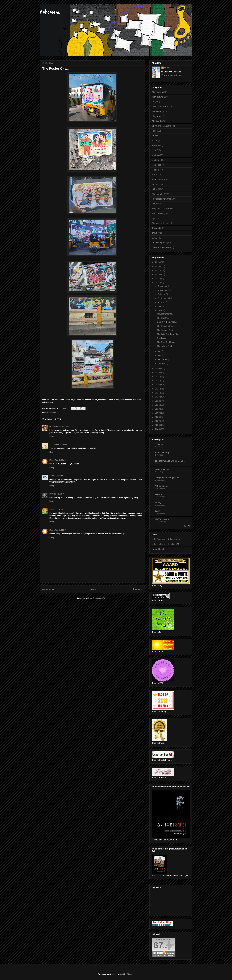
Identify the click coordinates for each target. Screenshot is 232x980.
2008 (158, 417)
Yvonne (159, 494)
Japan (155, 141)
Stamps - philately (160, 223)
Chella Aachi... (164, 338)
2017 (158, 381)
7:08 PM (65, 427)
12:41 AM (59, 509)
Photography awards (161, 199)
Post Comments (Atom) (98, 598)
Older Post (137, 589)
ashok (167, 68)
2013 (158, 397)
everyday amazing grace (167, 478)
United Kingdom (159, 243)
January (161, 363)
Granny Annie (55, 427)
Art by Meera (161, 486)
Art (153, 102)
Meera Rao (54, 460)
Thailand (156, 228)
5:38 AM (63, 460)
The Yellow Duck (165, 346)
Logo (154, 150)
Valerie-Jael (54, 445)
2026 (158, 262)
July (160, 306)
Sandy (158, 503)
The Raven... (163, 318)
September (163, 298)
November (162, 290)
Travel (155, 233)
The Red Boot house (166, 342)
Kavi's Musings (162, 453)
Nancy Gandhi (158, 549)
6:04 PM (63, 530)
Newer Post (48, 589)
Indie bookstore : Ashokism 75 (166, 544)
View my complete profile (173, 75)
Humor (155, 136)
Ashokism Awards (160, 107)
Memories (156, 165)
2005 (158, 429)
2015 (158, 389)
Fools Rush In (162, 469)
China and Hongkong (162, 126)
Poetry (155, 204)
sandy (52, 509)
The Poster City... (165, 326)
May (160, 351)
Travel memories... (165, 314)
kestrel (52, 476)
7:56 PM (61, 494)
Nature (155, 184)
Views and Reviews (161, 247)
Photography (158, 194)
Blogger (130, 974)
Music (155, 175)
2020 (158, 368)
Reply (52, 436)
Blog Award (157, 116)
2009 (158, 413)
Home (93, 589)
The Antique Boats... (166, 330)
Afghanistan (157, 92)
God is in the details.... (167, 322)
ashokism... (51, 12)
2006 (158, 425)
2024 (158, 270)
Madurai (52, 412)
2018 (158, 377)
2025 (158, 266)
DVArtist (53, 494)
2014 (158, 393)
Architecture (157, 97)
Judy (157, 511)
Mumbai (156, 170)
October (161, 294)
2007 (158, 421)
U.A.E (155, 238)
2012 (158, 401)
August (161, 302)
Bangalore (157, 111)
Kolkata (155, 145)
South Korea (158, 213)
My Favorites (158, 179)
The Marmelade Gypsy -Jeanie (170, 461)
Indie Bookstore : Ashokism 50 (166, 539)
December (162, 286)
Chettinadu (157, 121)
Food (154, 131)
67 (158, 945)
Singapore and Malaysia (163, 209)
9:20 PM (63, 445)
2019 (158, 372)
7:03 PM (59, 476)
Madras (155, 155)
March (161, 355)
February (162, 359)
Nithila (155, 189)
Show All (187, 526)
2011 (158, 405)
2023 (158, 274)
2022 (158, 279)
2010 (158, 409)
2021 (158, 283)
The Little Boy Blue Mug (168, 334)
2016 (158, 385)
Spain (154, 218)
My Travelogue (162, 519)
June (160, 310)
